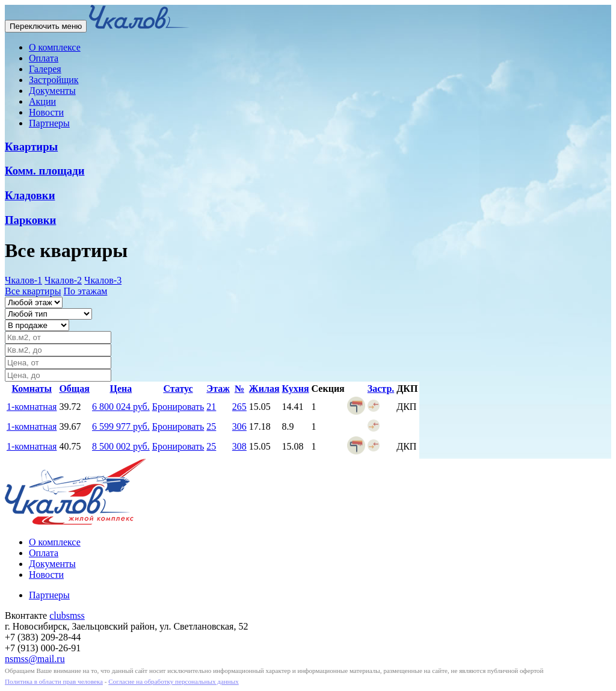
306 (239, 426)
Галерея (45, 69)
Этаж (218, 389)
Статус (178, 389)
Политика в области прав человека (54, 681)
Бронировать (178, 407)
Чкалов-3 (103, 280)
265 (239, 407)
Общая (74, 389)
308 (239, 446)
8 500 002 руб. (121, 446)
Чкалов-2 (63, 280)
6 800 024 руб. (121, 407)
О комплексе (55, 47)
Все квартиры (33, 291)
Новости (46, 112)
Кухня (296, 389)
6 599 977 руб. (121, 426)
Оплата (44, 58)
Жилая (264, 389)
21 (211, 407)
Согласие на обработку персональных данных (174, 681)
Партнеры (49, 123)
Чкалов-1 (23, 280)
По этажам (85, 291)
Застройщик (54, 80)
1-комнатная (32, 407)
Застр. (381, 389)
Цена (121, 389)
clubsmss (67, 615)
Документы (52, 91)
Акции (42, 101)
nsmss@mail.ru (35, 659)
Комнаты (32, 389)
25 (211, 426)
